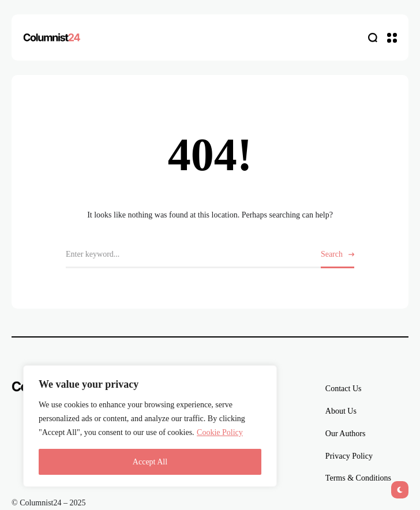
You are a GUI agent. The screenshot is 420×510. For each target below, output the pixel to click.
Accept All (150, 462)
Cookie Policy (220, 432)
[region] (150, 426)
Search (332, 254)
